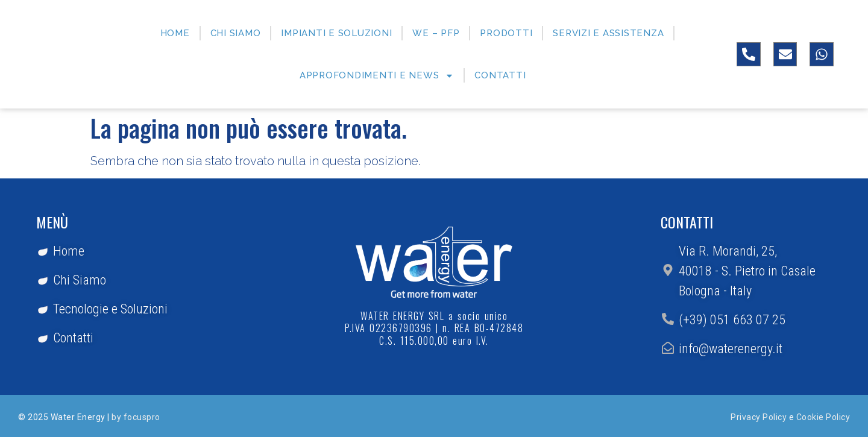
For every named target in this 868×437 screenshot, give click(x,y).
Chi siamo (236, 33)
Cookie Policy (823, 417)
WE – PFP (436, 33)
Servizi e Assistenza (608, 33)
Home (175, 33)
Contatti (500, 75)
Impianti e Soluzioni (336, 33)
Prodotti (506, 33)
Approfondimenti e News (377, 76)
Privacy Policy (759, 417)
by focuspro (136, 417)
